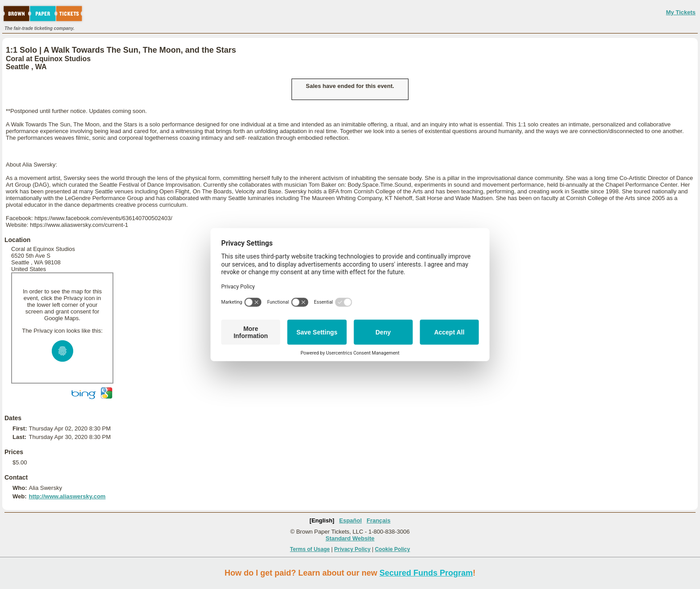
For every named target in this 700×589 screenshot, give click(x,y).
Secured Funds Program (426, 573)
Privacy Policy (352, 549)
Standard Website (350, 538)
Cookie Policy (393, 549)
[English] (322, 520)
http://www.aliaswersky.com (67, 496)
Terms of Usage (310, 549)
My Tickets (681, 12)
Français (378, 520)
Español (351, 520)
